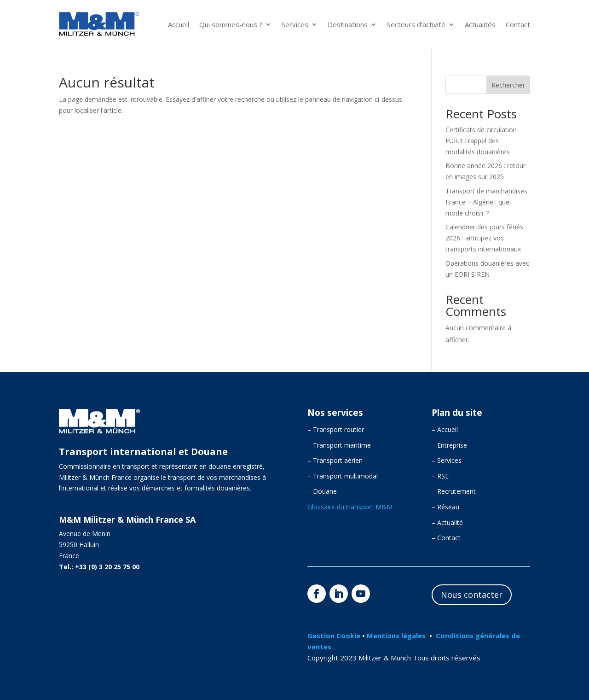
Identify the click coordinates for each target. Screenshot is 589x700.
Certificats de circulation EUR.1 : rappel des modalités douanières (481, 141)
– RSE (440, 476)
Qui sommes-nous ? (231, 24)
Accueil (179, 24)
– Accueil (445, 429)
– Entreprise (449, 445)
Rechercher (508, 85)
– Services (447, 460)
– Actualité (447, 522)
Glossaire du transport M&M (350, 507)
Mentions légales (396, 636)
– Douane (322, 491)
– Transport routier (336, 429)
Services (295, 24)
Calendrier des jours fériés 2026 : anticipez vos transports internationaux (484, 238)
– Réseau (445, 507)
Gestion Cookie (335, 636)
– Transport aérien (335, 460)
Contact (518, 24)
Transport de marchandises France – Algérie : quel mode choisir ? (486, 202)
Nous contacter (472, 595)
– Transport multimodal (343, 476)
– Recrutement (454, 491)
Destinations (348, 24)
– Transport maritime (339, 445)
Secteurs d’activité (416, 24)
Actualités (480, 24)
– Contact (446, 538)
